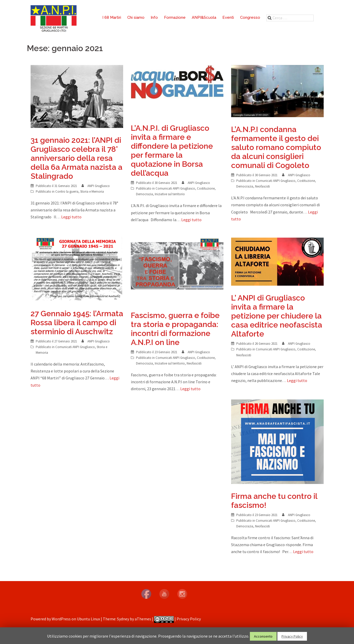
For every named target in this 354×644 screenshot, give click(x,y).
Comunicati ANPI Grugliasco (175, 188)
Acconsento (263, 636)
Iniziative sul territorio (170, 194)
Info (154, 17)
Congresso (250, 17)
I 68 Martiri (112, 17)
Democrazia (144, 194)
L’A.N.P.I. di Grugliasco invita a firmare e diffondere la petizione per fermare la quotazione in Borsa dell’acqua (172, 151)
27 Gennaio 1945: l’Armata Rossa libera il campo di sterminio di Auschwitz (77, 323)
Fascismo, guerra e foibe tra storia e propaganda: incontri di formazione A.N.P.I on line (175, 329)
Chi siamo (136, 17)
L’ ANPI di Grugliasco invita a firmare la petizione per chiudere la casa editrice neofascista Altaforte (277, 316)
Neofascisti (262, 186)
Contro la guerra (67, 192)
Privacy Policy (189, 619)
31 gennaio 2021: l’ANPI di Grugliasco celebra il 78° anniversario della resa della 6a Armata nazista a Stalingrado (76, 158)
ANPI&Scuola (204, 17)
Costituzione (206, 188)
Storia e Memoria (92, 192)
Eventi (228, 17)
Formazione (175, 17)
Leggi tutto (71, 217)
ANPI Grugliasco (99, 186)
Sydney (123, 619)
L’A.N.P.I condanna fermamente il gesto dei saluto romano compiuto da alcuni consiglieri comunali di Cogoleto (276, 147)
